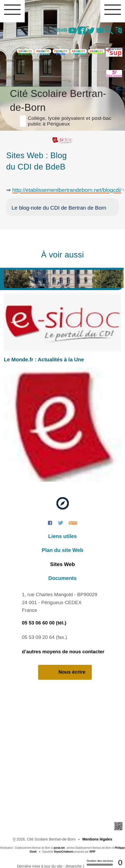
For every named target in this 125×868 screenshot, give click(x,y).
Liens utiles (62, 536)
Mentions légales (97, 839)
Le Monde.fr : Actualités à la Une (44, 360)
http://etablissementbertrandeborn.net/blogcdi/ (67, 190)
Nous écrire (65, 672)
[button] (109, 31)
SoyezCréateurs (64, 852)
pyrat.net (59, 848)
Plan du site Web (62, 550)
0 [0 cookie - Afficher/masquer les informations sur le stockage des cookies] (120, 862)
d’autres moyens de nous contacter (63, 652)
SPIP (92, 852)
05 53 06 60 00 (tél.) (44, 623)
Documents (63, 578)
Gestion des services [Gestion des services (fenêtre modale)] (100, 862)
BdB (62, 30)
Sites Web (63, 564)
